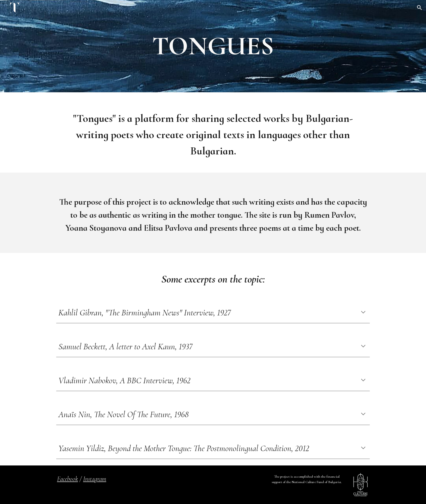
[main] (213, 46)
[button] (419, 8)
